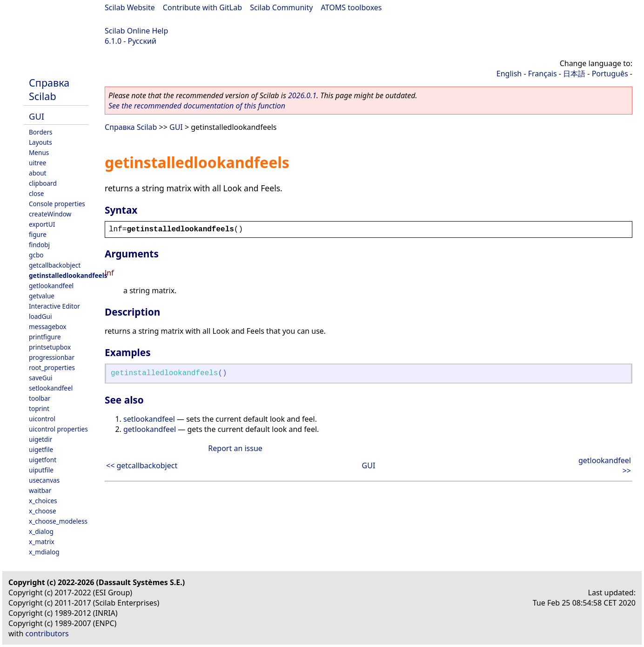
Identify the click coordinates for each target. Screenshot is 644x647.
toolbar (40, 398)
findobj (39, 245)
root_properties (52, 367)
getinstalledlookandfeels (68, 275)
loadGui (40, 316)
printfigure (45, 337)
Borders (41, 132)
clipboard (43, 183)
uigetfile (41, 449)
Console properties (57, 204)
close (36, 193)
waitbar (40, 490)
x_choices (43, 501)
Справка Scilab (49, 89)
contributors (47, 634)
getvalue (42, 296)
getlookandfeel (51, 286)
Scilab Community (281, 7)
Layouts (40, 142)
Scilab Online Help (136, 31)
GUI (37, 116)
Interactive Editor (54, 306)
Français (543, 74)
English (509, 74)
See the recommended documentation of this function (197, 106)
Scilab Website (130, 7)
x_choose (43, 511)
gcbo (36, 255)
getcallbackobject (55, 265)
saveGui (41, 378)
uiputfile (41, 470)
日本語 (574, 74)
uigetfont (43, 460)
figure (38, 234)
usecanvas (44, 480)
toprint (39, 408)
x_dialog (41, 531)
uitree (38, 163)
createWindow (50, 214)
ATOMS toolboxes (352, 7)
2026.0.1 (302, 95)
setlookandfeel (51, 388)
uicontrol (42, 419)
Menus (39, 152)
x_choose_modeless (58, 521)
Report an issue (235, 448)
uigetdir (40, 439)
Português (610, 74)
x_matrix (42, 542)
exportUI (42, 224)
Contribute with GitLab (202, 7)
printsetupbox (50, 347)
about (38, 173)
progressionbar (52, 357)
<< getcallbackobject (142, 465)
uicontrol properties (58, 429)
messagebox (48, 327)
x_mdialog (44, 552)
